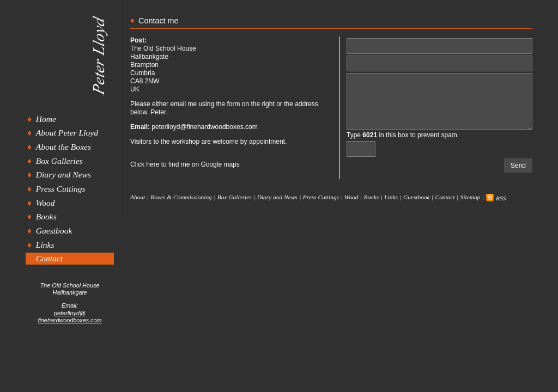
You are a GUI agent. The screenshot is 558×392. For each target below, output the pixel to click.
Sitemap (471, 197)
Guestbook (54, 231)
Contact (49, 258)
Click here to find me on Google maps (185, 164)
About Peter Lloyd (67, 133)
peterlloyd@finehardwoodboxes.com (69, 317)
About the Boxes (63, 147)
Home (46, 119)
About (138, 197)
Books (46, 216)
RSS (496, 198)
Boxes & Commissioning (181, 197)
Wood (46, 203)
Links (45, 245)
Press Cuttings (61, 189)
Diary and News (63, 174)
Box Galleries (59, 161)
